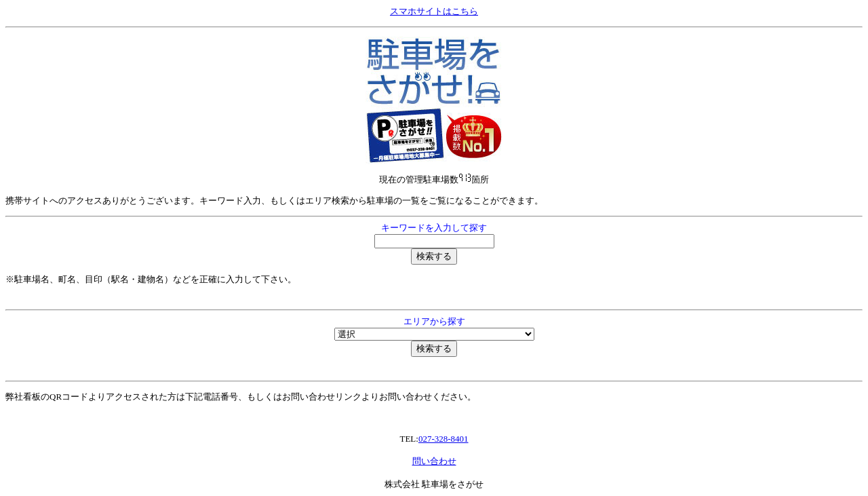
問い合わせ (434, 461)
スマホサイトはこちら (434, 11)
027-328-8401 (443, 439)
